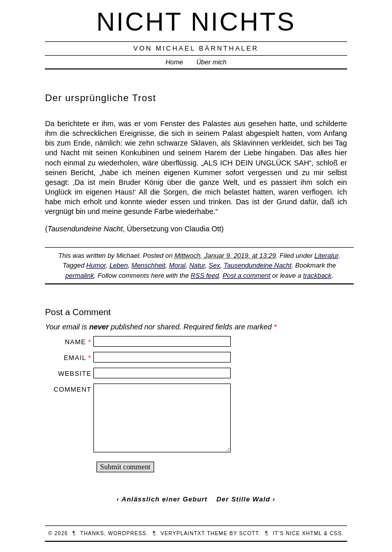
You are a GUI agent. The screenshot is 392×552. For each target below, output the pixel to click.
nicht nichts (196, 22)
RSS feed (205, 275)
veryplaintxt (183, 533)
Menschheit (149, 265)
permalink (80, 275)
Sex (214, 265)
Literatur (326, 256)
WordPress (127, 533)
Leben (118, 265)
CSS (336, 533)
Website (75, 374)
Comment (72, 389)
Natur (197, 265)
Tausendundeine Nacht (258, 265)
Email (75, 358)
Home (174, 62)
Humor (96, 265)
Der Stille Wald (243, 499)
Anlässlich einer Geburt (164, 499)
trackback (317, 275)
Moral (177, 265)
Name (75, 342)
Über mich (212, 62)
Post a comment (247, 275)
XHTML (312, 533)
